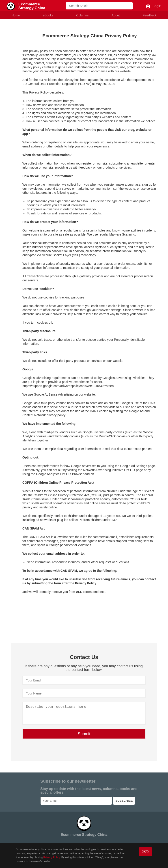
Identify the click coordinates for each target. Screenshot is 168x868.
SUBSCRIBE (124, 801)
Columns (82, 15)
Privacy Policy (52, 857)
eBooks (48, 15)
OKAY (145, 852)
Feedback (150, 15)
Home (16, 15)
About (116, 15)
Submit (84, 734)
